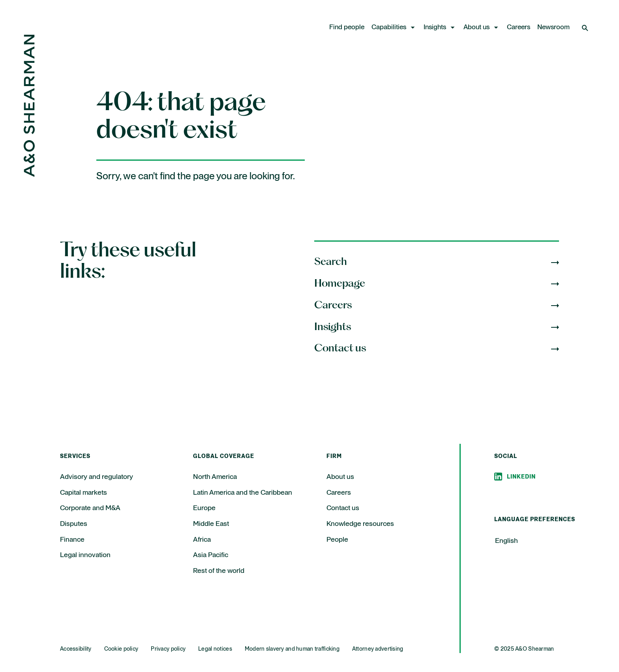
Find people (347, 27)
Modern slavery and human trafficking (292, 649)
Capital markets (83, 493)
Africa (202, 540)
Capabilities (389, 27)
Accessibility (76, 649)
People (337, 540)
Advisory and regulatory (97, 477)
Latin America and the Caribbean (243, 493)
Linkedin (521, 477)
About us (476, 27)
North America (215, 477)
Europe (204, 508)
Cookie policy (121, 649)
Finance (72, 540)
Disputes (74, 524)
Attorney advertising (378, 649)
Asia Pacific (211, 555)
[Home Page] (29, 175)
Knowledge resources (360, 524)
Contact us (343, 508)
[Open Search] (586, 28)
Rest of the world (219, 571)
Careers (519, 27)
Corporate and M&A (90, 508)
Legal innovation (85, 555)
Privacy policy (168, 649)
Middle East (211, 524)
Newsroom (553, 27)
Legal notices (215, 649)
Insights (435, 27)
